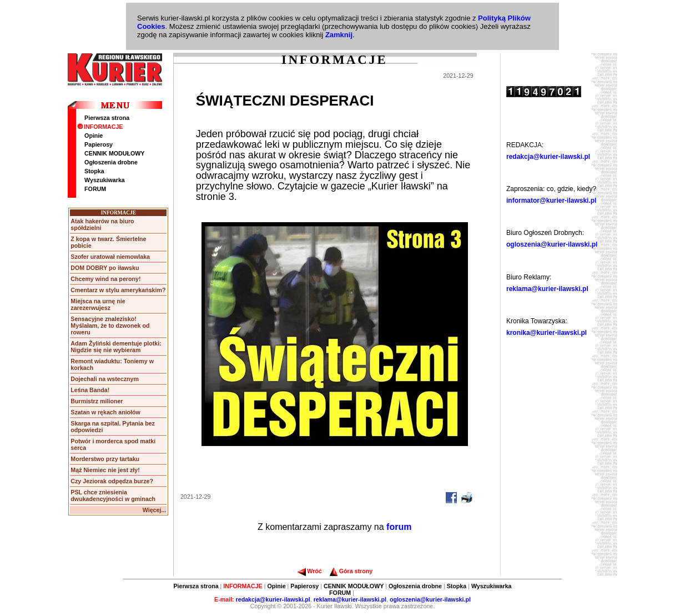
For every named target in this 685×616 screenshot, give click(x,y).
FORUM (95, 189)
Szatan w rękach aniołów (105, 412)
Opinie (94, 136)
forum (399, 527)
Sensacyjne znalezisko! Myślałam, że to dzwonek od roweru (110, 325)
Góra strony (351, 571)
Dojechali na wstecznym (105, 379)
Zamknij (339, 35)
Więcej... (155, 510)
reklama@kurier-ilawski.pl (547, 289)
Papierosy (99, 144)
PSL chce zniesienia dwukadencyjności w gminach (113, 495)
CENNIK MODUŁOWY (114, 153)
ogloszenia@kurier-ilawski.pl (552, 244)
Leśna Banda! (90, 390)
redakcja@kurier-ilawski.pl (548, 157)
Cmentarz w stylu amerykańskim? (118, 290)
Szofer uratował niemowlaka (110, 257)
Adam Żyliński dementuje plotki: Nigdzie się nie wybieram (116, 347)
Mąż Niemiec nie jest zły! (105, 470)
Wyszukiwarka (105, 180)
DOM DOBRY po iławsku (105, 268)
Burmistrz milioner (97, 401)
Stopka (94, 171)
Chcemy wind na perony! (105, 279)
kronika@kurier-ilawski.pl (547, 333)
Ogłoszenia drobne (111, 162)
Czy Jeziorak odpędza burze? (112, 481)
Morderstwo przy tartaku (105, 459)
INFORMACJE (100, 127)
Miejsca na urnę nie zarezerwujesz (98, 304)
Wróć (309, 571)
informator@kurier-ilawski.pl (551, 201)
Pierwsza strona (107, 118)
